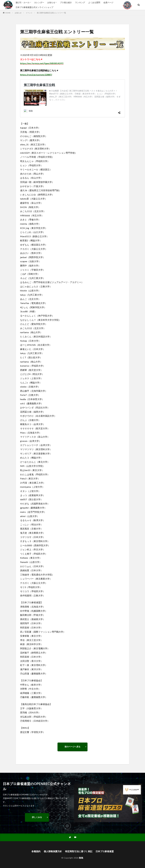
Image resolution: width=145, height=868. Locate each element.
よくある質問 (94, 2)
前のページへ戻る (72, 747)
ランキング (80, 2)
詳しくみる (37, 817)
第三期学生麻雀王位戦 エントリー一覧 (51, 13)
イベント (29, 13)
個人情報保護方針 (53, 851)
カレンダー (39, 2)
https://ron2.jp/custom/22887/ (36, 75)
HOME (8, 13)
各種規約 (36, 851)
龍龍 (81, 858)
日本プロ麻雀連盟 (105, 851)
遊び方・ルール (23, 2)
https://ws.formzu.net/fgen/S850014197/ (42, 63)
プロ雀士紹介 (66, 2)
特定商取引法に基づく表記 (79, 851)
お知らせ (51, 2)
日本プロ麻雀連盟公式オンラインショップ (34, 7)
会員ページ (108, 2)
